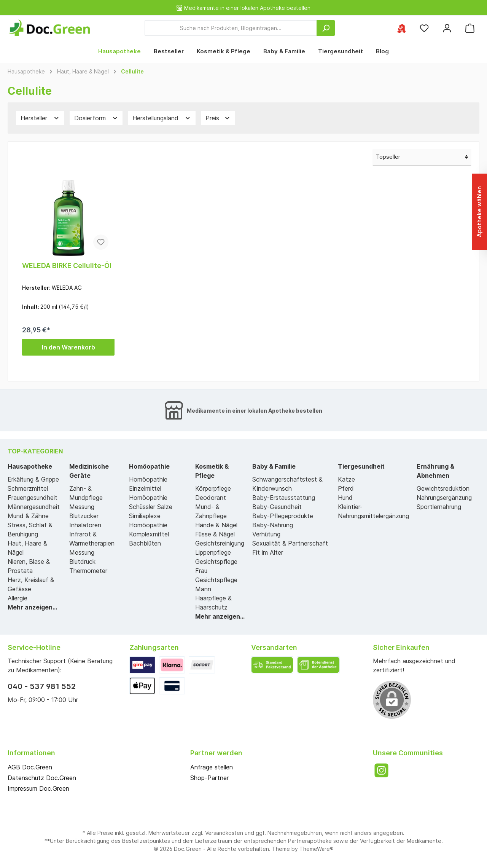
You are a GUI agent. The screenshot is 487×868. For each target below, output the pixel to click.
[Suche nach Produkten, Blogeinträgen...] (231, 28)
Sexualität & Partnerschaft (290, 543)
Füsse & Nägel (215, 534)
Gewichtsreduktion (443, 488)
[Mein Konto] (447, 28)
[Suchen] (326, 28)
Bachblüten (145, 543)
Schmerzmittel (28, 488)
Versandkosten (224, 833)
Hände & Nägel (216, 525)
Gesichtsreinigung (220, 543)
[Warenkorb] (470, 28)
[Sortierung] (422, 157)
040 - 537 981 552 (42, 686)
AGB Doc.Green (30, 767)
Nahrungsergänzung (444, 498)
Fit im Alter (268, 552)
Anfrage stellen (212, 767)
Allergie (18, 598)
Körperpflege (213, 488)
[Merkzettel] (424, 28)
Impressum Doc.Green (38, 788)
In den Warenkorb (68, 347)
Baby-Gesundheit (277, 507)
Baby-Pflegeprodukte (283, 516)
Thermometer (88, 571)
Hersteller (40, 118)
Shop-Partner (209, 778)
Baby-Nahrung (273, 525)
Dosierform (96, 118)
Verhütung (266, 534)
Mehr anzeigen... (32, 607)
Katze (346, 479)
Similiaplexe (145, 516)
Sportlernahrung (439, 507)
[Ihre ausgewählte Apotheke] (401, 28)
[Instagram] (381, 770)
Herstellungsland (162, 118)
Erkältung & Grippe (33, 479)
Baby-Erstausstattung (284, 498)
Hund (345, 498)
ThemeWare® (317, 849)
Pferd (346, 488)
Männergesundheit (34, 507)
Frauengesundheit (33, 498)
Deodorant (211, 498)
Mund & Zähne (28, 516)
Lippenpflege (213, 552)
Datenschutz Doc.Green (42, 778)
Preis (218, 118)
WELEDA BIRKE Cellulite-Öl (67, 266)
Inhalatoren (85, 525)
